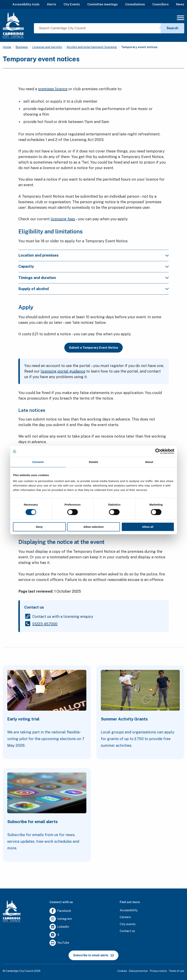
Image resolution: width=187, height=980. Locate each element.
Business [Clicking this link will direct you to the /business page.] (22, 47)
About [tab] (149, 462)
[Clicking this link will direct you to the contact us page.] (127, 931)
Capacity (26, 266)
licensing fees (63, 219)
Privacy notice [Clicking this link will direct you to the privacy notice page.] (158, 971)
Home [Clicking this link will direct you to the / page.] (7, 47)
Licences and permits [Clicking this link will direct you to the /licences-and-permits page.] (47, 47)
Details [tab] (94, 462)
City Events (72, 4)
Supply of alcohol (34, 289)
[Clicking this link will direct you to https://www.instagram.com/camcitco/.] (61, 919)
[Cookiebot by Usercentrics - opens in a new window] (158, 451)
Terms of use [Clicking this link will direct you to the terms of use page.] (176, 971)
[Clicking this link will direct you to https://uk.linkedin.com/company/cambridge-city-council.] (59, 927)
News (180, 4)
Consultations (135, 4)
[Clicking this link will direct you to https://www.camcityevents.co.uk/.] (128, 924)
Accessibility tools (26, 4)
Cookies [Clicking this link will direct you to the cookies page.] (122, 971)
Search (172, 28)
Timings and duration (37, 278)
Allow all (148, 527)
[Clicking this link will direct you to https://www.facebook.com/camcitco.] (60, 911)
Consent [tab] (38, 462)
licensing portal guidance (63, 371)
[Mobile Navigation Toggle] (181, 19)
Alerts (52, 4)
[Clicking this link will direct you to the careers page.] (125, 917)
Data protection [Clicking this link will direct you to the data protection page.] (138, 971)
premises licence (53, 89)
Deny (39, 527)
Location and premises (38, 255)
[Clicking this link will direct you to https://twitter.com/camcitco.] (54, 935)
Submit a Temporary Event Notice (93, 348)
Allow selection (93, 527)
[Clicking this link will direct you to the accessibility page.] (129, 910)
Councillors (160, 4)
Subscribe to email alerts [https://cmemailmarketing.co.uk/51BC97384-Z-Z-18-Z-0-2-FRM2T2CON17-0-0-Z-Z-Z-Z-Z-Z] (93, 955)
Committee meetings (102, 4)
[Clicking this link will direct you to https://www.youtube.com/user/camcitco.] (59, 943)
